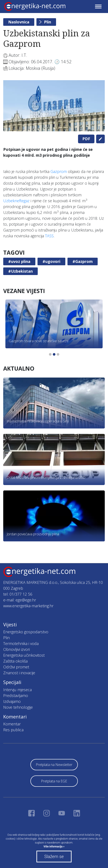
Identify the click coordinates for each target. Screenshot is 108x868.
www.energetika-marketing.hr (28, 606)
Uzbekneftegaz (16, 201)
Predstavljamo (16, 695)
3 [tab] (58, 354)
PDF (86, 139)
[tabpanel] (54, 106)
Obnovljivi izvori (16, 649)
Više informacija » (54, 847)
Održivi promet (16, 667)
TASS (49, 236)
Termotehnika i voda (21, 643)
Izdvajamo (12, 701)
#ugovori (51, 261)
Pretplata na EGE (54, 781)
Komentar (12, 724)
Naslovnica (19, 22)
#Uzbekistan (20, 271)
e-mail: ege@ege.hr (20, 600)
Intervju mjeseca (17, 690)
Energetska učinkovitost (24, 655)
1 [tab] (50, 354)
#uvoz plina (19, 261)
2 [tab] (54, 354)
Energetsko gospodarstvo (26, 632)
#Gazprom (83, 261)
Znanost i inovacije (19, 673)
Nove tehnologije (18, 707)
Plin (48, 22)
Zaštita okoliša (15, 661)
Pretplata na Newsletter (54, 765)
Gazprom (59, 171)
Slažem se (54, 857)
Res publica (13, 730)
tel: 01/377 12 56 (18, 594)
